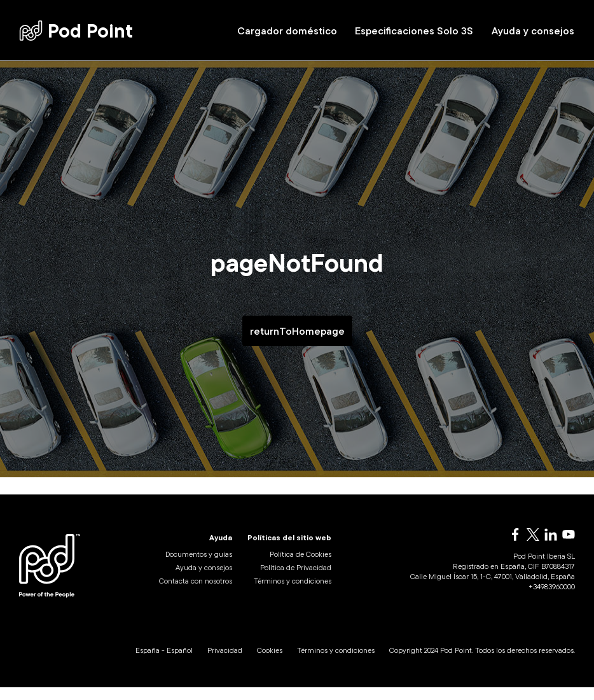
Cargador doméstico (287, 31)
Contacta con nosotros (196, 594)
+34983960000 (552, 600)
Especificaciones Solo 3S (414, 31)
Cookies (270, 663)
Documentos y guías (199, 567)
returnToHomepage (297, 331)
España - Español (164, 663)
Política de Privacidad (296, 581)
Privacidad (225, 663)
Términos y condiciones (293, 594)
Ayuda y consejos (533, 31)
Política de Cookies (300, 567)
